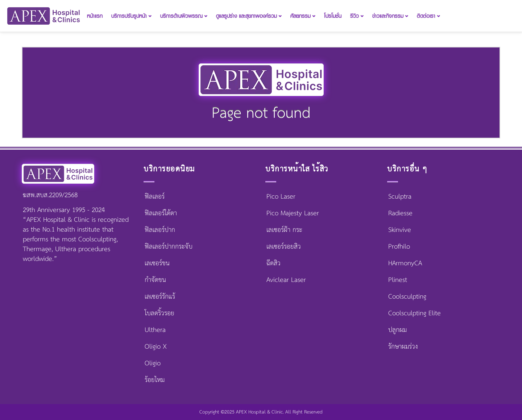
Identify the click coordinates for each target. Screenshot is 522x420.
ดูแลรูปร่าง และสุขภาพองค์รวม (249, 16)
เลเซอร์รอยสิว (284, 247)
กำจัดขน (155, 280)
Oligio (153, 363)
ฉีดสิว (274, 263)
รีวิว (357, 16)
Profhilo (399, 247)
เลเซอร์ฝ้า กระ (284, 230)
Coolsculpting (407, 297)
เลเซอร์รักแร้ (160, 297)
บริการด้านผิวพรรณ (184, 16)
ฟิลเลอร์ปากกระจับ (169, 247)
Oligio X (156, 347)
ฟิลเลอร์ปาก (160, 230)
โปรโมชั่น (333, 16)
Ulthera (155, 330)
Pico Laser (281, 197)
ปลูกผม (397, 330)
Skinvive (400, 230)
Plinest (398, 280)
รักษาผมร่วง (403, 347)
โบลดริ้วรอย (159, 313)
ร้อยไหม (155, 380)
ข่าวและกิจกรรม (390, 16)
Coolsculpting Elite (415, 313)
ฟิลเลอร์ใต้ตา (161, 213)
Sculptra (400, 197)
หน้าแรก (95, 16)
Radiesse (400, 213)
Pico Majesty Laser (293, 213)
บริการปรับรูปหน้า (131, 16)
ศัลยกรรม (303, 16)
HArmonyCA (405, 263)
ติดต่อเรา (428, 16)
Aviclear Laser (286, 280)
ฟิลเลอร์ (155, 197)
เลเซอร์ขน (157, 263)
